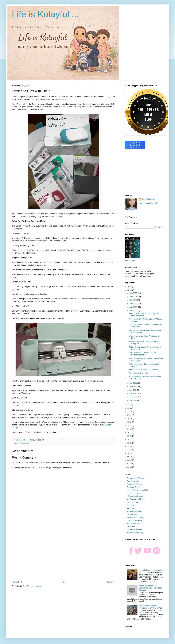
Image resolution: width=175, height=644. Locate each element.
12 (129, 446)
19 (129, 422)
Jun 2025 (133, 383)
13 (129, 443)
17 (129, 429)
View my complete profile (149, 203)
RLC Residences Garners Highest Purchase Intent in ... (142, 354)
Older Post (111, 582)
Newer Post (17, 582)
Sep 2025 (134, 304)
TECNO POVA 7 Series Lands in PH (143, 370)
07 (129, 464)
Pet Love (130, 508)
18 (129, 426)
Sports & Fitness (133, 524)
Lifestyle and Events (135, 496)
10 (129, 453)
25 (129, 290)
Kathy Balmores (148, 199)
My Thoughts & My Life (136, 499)
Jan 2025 (133, 400)
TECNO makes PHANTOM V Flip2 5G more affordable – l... (144, 315)
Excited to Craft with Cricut (139, 373)
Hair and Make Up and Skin (138, 490)
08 (129, 460)
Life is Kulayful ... (46, 14)
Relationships (132, 514)
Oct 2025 (133, 300)
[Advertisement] (64, 556)
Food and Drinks (133, 487)
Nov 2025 (134, 297)
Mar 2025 (133, 393)
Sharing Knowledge (135, 520)
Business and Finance (136, 478)
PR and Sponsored (134, 511)
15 (129, 436)
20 (129, 419)
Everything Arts (24, 443)
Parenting (131, 505)
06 (129, 467)
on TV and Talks (133, 502)
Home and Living (133, 493)
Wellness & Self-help (135, 533)
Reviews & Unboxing (135, 517)
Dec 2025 (134, 293)
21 (129, 415)
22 (129, 412)
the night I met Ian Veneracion (151, 570)
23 (129, 408)
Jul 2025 (133, 311)
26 (129, 287)
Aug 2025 (134, 307)
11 (129, 450)
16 (129, 432)
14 (129, 439)
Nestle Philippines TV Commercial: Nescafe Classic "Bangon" (151, 588)
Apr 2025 (133, 390)
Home (64, 582)
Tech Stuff (131, 527)
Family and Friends (134, 484)
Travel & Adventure (134, 529)
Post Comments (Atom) (32, 586)
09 (129, 457)
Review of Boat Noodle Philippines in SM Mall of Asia (151, 607)
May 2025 (134, 386)
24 (129, 405)
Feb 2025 (133, 397)
